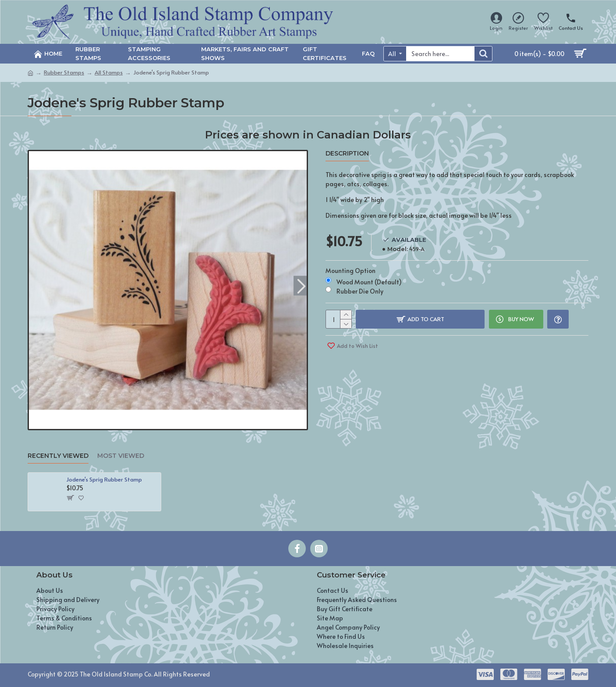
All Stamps (109, 72)
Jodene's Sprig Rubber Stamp (104, 480)
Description (347, 154)
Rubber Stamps (64, 72)
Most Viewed (121, 456)
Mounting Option (350, 269)
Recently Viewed (58, 456)
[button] (301, 285)
